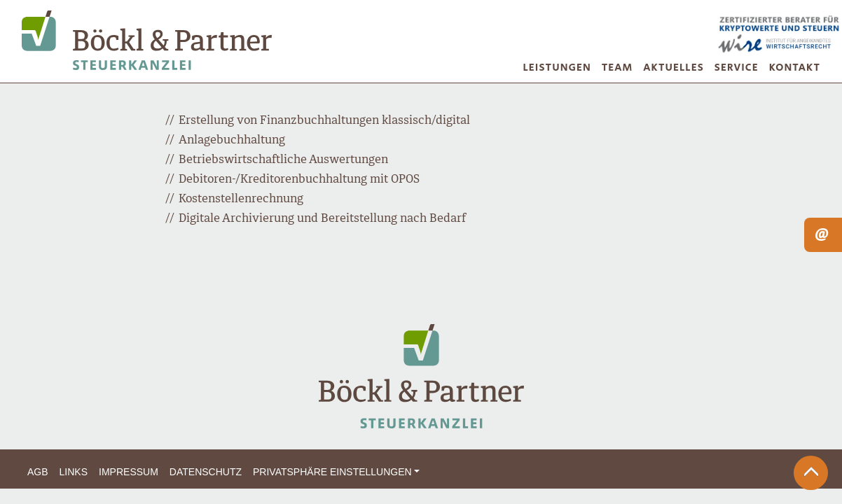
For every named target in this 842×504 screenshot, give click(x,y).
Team (617, 68)
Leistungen (557, 68)
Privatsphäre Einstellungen (332, 472)
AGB (38, 472)
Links (74, 472)
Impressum (129, 472)
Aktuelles (674, 68)
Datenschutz (206, 472)
